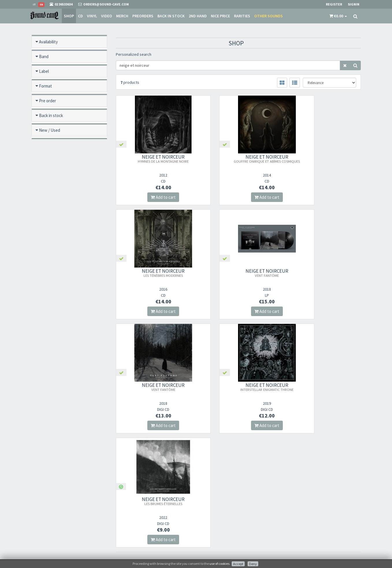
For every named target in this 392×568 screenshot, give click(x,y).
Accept (238, 564)
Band (44, 56)
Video (107, 16)
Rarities (242, 16)
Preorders (143, 16)
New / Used (50, 130)
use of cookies (219, 564)
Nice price (220, 16)
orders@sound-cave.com (65, 498)
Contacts (208, 526)
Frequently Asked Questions (222, 519)
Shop (69, 16)
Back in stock (171, 16)
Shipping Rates (212, 511)
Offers (45, 145)
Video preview (52, 219)
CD (80, 16)
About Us (208, 489)
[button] (338, 16)
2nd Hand (198, 16)
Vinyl (92, 16)
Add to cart (154, 197)
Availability (48, 42)
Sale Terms (209, 504)
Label (44, 71)
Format (45, 86)
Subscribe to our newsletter (145, 517)
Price (44, 204)
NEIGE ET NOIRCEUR (154, 159)
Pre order (48, 101)
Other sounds (269, 16)
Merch (122, 16)
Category (47, 174)
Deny (253, 564)
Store (205, 496)
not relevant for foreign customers (227, 534)
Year (43, 189)
